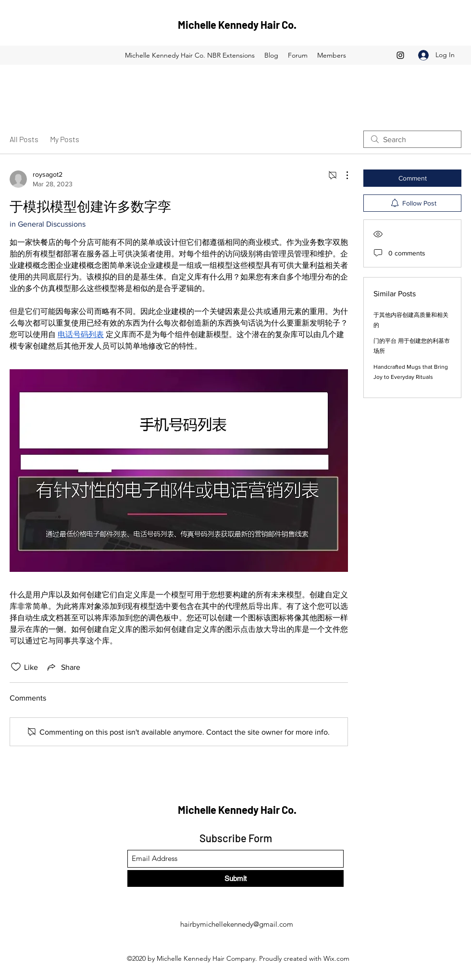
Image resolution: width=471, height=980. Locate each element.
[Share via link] (63, 667)
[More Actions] (342, 175)
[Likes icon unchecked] (16, 667)
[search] (412, 139)
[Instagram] (400, 55)
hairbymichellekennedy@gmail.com (237, 924)
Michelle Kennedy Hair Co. (237, 24)
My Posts (65, 139)
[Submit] (235, 878)
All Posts (24, 139)
